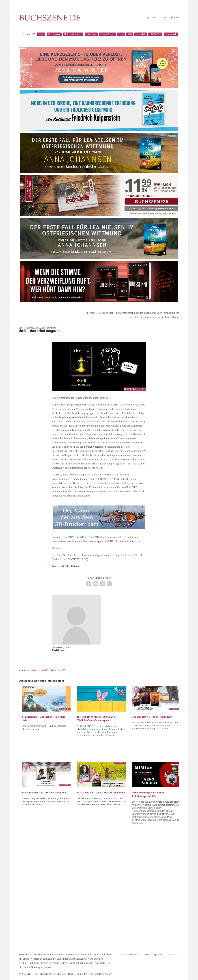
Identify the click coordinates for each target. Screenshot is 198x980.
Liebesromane (54, 34)
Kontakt (146, 955)
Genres (41, 34)
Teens (121, 34)
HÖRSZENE (155, 34)
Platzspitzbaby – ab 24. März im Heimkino (101, 793)
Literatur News (50, 328)
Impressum (158, 955)
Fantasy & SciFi (107, 34)
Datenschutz (171, 955)
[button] (89, 584)
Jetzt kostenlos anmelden (99, 938)
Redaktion (27, 328)
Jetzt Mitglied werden (154, 942)
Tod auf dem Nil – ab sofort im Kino (152, 717)
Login (165, 18)
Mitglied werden (152, 18)
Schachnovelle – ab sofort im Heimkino (44, 793)
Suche (176, 18)
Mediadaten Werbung (130, 955)
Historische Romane (73, 34)
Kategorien (28, 34)
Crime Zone (91, 34)
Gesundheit (141, 34)
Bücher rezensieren (154, 922)
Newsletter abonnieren (99, 922)
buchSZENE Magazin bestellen (44, 922)
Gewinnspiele (171, 34)
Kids (129, 34)
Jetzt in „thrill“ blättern (65, 566)
